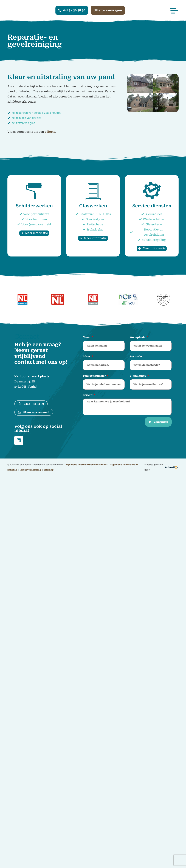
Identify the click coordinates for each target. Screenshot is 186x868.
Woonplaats (138, 337)
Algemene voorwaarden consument (86, 465)
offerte (50, 132)
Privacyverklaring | (31, 471)
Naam (87, 337)
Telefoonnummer (95, 376)
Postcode (136, 356)
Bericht (88, 395)
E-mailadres (138, 376)
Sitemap (49, 471)
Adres (87, 356)
